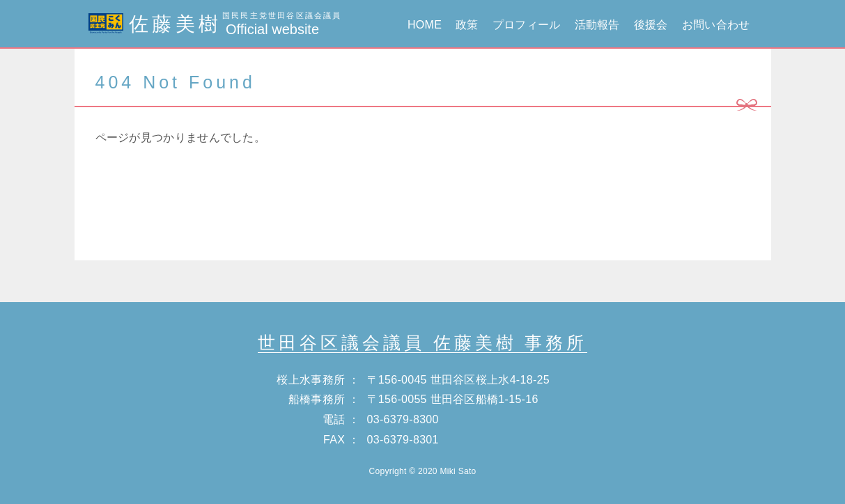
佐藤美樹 (215, 24)
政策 (467, 25)
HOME (425, 25)
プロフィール (527, 25)
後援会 (651, 25)
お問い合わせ (716, 25)
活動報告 (597, 25)
